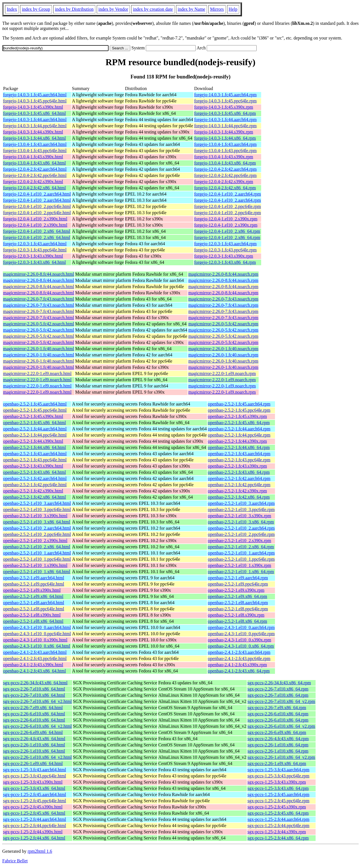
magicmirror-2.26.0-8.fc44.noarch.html (39, 274)
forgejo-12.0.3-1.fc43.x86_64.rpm (225, 262)
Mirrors (217, 9)
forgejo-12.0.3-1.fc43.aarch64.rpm (225, 244)
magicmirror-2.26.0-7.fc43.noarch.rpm (223, 299)
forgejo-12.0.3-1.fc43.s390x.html (33, 256)
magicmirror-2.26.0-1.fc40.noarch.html (39, 349)
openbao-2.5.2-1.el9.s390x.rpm (236, 590)
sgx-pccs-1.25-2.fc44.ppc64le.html (35, 826)
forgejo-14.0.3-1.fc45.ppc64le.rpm (225, 101)
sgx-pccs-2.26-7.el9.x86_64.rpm (277, 708)
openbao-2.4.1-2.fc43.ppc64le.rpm (239, 658)
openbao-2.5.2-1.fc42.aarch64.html (35, 478)
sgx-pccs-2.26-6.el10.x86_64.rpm (278, 714)
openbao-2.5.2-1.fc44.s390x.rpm (237, 441)
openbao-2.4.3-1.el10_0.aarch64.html (37, 627)
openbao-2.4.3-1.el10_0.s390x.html (35, 640)
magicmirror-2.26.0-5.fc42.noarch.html (39, 324)
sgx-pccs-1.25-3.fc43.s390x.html (33, 782)
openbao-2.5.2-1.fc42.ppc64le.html (35, 485)
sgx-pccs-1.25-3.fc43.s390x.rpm (277, 782)
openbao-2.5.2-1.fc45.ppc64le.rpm (239, 410)
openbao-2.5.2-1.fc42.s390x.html (33, 491)
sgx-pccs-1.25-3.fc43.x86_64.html (34, 788)
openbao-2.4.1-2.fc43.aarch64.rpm (239, 652)
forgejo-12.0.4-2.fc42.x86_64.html (34, 188)
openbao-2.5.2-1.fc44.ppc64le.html (35, 435)
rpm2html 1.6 (40, 851)
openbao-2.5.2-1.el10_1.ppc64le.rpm (241, 559)
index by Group (36, 9)
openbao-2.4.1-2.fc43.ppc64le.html (35, 658)
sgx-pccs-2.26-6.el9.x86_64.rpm (277, 732)
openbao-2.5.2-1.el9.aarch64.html (34, 578)
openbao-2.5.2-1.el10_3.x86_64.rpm (241, 522)
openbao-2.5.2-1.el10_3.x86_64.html (37, 522)
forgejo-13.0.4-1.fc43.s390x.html (33, 157)
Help (233, 9)
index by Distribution (74, 9)
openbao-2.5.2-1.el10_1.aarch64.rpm (241, 553)
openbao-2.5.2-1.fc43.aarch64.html (35, 454)
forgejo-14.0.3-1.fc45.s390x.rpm (224, 107)
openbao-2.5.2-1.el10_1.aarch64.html (37, 553)
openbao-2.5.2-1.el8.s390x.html (32, 615)
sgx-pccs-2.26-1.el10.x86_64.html (34, 745)
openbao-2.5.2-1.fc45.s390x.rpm (237, 416)
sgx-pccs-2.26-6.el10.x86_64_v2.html (38, 726)
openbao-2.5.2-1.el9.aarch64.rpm (238, 578)
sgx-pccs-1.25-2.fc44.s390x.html (33, 832)
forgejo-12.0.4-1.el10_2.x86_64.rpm (227, 231)
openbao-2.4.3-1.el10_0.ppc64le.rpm (241, 634)
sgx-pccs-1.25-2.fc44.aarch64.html (35, 819)
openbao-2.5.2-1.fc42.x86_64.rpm (239, 497)
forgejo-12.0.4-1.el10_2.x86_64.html (37, 231)
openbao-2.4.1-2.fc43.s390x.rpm (237, 665)
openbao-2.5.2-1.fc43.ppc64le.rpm (239, 460)
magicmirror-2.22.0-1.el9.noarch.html (37, 373)
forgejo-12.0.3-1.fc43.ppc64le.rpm (225, 250)
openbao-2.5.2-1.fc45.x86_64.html (35, 423)
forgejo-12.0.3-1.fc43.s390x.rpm (224, 256)
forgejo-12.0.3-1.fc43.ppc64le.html (35, 250)
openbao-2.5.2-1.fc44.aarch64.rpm (239, 429)
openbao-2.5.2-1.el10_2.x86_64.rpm (241, 547)
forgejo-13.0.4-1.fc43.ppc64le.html (35, 151)
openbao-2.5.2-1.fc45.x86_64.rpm (239, 423)
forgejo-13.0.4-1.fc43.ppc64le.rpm (225, 151)
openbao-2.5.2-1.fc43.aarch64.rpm (239, 454)
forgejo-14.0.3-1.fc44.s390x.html (33, 132)
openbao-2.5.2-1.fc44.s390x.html (33, 441)
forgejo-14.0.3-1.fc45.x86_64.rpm (225, 113)
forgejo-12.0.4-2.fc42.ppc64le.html (35, 175)
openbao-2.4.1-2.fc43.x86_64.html (35, 671)
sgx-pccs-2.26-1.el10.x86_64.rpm (278, 745)
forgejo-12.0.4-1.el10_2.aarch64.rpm (228, 194)
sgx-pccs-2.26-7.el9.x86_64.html (33, 708)
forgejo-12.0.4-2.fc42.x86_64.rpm (225, 188)
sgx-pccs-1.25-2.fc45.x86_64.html (34, 813)
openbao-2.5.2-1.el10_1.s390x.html (35, 565)
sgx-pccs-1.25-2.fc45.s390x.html (33, 807)
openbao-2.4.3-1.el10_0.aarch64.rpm (241, 627)
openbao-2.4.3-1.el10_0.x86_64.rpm (241, 646)
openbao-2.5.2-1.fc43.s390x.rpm (237, 466)
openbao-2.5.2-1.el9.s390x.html (32, 590)
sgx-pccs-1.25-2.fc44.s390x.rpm (277, 832)
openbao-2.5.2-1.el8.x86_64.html (33, 621)
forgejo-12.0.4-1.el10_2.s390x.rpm (226, 219)
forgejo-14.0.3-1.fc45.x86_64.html (34, 113)
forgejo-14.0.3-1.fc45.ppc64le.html (35, 101)
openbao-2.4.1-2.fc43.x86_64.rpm (239, 671)
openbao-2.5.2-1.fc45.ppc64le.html (35, 410)
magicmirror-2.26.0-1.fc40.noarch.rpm (223, 349)
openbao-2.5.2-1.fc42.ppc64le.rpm (239, 485)
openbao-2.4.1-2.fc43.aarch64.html (35, 652)
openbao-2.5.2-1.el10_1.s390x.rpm (239, 565)
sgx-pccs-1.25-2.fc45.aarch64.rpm (279, 794)
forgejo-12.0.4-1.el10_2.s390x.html (35, 219)
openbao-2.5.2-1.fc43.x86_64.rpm (239, 472)
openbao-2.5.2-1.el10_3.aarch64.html (37, 503)
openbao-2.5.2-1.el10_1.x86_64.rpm (241, 572)
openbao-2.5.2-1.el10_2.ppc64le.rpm (241, 534)
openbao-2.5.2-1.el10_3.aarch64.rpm (241, 503)
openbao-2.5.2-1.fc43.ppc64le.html (35, 460)
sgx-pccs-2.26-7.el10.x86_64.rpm (278, 689)
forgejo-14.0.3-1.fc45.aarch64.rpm (225, 95)
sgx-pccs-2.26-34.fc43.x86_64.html (35, 683)
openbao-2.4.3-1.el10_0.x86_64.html (37, 646)
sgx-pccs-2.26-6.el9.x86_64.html (33, 732)
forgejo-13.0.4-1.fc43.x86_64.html (34, 163)
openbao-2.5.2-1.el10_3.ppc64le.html (37, 509)
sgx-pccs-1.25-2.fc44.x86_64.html (34, 838)
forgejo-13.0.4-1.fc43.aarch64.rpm (225, 144)
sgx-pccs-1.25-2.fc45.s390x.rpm (277, 807)
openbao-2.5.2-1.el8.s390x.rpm (236, 615)
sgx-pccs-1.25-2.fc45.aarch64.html (35, 794)
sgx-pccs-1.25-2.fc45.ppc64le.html (35, 801)
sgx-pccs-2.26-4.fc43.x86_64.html (34, 739)
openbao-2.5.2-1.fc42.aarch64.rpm (239, 478)
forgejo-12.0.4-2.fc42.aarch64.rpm (225, 169)
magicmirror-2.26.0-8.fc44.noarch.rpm (223, 274)
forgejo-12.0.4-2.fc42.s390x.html (33, 182)
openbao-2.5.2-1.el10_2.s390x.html (35, 541)
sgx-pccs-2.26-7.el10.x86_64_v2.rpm (281, 701)
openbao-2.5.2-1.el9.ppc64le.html (34, 584)
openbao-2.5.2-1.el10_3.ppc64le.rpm (241, 509)
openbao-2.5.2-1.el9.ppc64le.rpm (238, 584)
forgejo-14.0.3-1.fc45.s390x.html (33, 107)
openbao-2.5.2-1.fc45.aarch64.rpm (239, 404)
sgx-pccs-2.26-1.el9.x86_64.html (33, 763)
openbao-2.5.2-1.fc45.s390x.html (33, 416)
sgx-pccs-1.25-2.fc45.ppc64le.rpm (279, 801)
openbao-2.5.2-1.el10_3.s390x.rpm (239, 516)
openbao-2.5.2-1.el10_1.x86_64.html (37, 572)
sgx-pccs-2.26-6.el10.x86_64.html (34, 714)
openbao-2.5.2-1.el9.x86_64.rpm (237, 596)
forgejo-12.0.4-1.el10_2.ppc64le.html (37, 206)
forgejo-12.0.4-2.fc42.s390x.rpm (224, 182)
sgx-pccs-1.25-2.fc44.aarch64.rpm (279, 819)
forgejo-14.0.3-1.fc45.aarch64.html (35, 95)
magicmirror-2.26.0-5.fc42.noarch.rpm (223, 324)
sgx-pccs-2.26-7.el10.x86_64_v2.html (38, 701)
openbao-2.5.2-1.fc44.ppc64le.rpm (239, 435)
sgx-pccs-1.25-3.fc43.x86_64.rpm (278, 788)
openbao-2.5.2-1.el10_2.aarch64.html (37, 528)
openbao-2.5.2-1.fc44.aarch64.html (35, 429)
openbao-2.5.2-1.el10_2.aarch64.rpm (241, 528)
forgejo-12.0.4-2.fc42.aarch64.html (35, 169)
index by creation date (153, 9)
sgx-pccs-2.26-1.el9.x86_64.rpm (277, 763)
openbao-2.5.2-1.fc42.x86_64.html (35, 497)
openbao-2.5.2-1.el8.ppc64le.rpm (238, 609)
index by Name (191, 9)
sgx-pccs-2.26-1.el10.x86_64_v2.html (38, 757)
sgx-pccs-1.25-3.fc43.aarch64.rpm (279, 770)
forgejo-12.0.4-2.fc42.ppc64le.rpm (225, 175)
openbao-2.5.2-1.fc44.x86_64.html (35, 447)
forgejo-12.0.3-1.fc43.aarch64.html (35, 244)
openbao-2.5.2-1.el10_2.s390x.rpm (239, 541)
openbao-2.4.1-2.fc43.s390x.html (33, 665)
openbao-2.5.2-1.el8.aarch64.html (34, 603)
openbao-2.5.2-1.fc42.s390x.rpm (237, 491)
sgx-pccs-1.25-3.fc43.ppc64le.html (35, 776)
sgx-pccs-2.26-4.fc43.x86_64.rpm (278, 739)
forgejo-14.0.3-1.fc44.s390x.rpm (224, 132)
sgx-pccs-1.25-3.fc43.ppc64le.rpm (279, 776)
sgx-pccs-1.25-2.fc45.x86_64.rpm (278, 813)
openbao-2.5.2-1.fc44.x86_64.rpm (239, 447)
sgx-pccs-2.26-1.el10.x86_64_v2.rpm (281, 757)
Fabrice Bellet (15, 861)
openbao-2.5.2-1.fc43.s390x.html (33, 466)
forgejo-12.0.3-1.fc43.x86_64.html (34, 262)
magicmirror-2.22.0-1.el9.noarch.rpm (222, 373)
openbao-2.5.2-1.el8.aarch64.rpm (238, 603)
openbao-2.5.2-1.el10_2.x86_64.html (37, 547)
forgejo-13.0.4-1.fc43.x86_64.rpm (225, 163)
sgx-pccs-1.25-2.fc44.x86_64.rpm (278, 838)
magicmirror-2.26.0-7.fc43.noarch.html (39, 299)
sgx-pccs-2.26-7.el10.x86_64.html (34, 689)
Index (12, 9)
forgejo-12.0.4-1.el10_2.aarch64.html (37, 194)
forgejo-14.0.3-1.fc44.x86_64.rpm (225, 138)
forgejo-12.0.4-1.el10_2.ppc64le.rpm (228, 206)
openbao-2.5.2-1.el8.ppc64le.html (34, 609)
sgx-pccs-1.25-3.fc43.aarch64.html (35, 770)
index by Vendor (113, 9)
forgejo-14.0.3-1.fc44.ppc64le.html (35, 126)
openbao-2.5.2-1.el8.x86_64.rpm (237, 621)
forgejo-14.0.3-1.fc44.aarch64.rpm (225, 120)
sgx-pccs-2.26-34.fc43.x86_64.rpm (279, 683)
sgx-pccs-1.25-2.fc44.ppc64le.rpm (279, 826)
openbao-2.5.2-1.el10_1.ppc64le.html (37, 559)
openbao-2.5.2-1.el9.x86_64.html (33, 596)
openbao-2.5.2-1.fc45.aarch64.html (35, 404)
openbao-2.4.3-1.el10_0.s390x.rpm (239, 640)
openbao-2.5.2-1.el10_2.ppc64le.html (37, 534)
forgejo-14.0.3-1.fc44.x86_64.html (34, 138)
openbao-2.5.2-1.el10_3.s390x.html (35, 516)
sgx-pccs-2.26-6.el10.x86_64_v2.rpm (281, 726)
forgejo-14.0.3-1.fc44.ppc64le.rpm (225, 126)
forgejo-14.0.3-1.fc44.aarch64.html (35, 120)
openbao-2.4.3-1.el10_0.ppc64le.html (37, 634)
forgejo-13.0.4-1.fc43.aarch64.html (35, 144)
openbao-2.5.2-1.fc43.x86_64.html (35, 472)
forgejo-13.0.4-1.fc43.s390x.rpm (224, 157)
